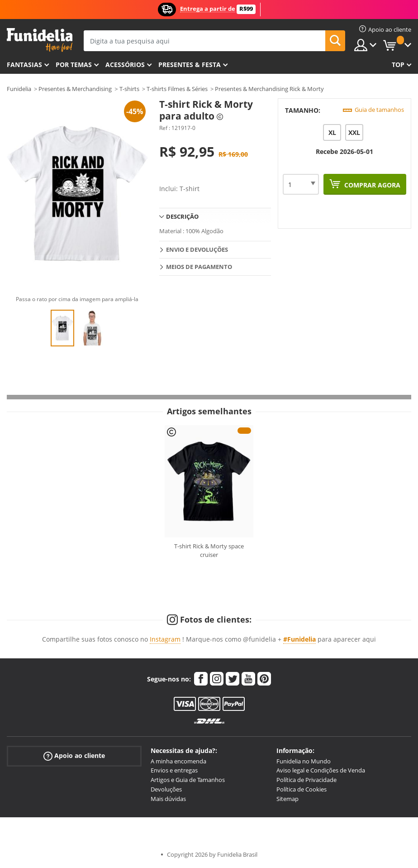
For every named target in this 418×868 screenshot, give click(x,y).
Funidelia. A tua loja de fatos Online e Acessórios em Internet (40, 40)
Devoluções (166, 789)
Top (398, 65)
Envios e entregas (174, 770)
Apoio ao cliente (74, 755)
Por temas (74, 65)
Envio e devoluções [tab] (197, 249)
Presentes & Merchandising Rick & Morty (269, 89)
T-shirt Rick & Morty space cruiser (209, 551)
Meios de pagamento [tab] (199, 267)
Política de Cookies (302, 789)
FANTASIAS (24, 65)
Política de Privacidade (306, 780)
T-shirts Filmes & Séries (177, 89)
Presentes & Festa (190, 65)
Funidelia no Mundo (304, 761)
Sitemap (287, 799)
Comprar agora (371, 185)
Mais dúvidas (168, 799)
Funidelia (19, 89)
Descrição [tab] (182, 216)
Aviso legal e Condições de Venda (321, 770)
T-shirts (129, 89)
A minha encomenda (178, 761)
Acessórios (125, 65)
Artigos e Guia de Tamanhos (188, 780)
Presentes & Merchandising (75, 89)
